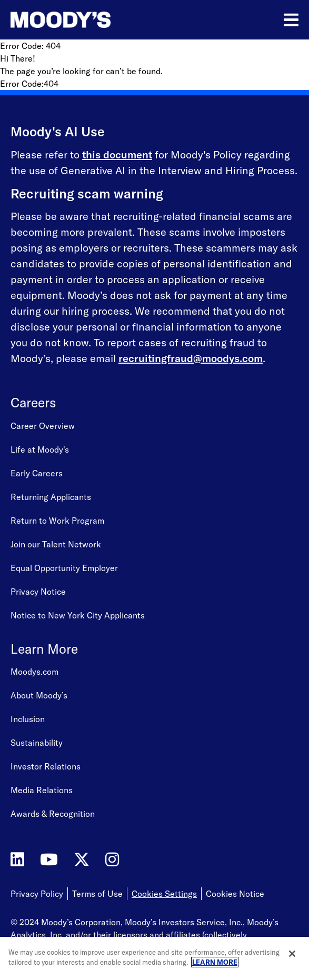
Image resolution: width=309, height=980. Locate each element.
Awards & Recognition (53, 814)
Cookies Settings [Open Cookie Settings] (164, 894)
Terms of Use (97, 894)
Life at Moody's (40, 449)
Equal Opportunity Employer (64, 568)
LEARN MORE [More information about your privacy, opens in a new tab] (215, 962)
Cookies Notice (235, 894)
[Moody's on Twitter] (82, 860)
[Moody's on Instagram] (112, 860)
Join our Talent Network (56, 544)
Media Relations (42, 790)
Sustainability (37, 743)
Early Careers (37, 473)
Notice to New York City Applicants (78, 615)
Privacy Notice (38, 592)
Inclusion (28, 719)
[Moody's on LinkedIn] (17, 860)
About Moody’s (39, 695)
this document (117, 154)
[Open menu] (291, 20)
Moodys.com (34, 672)
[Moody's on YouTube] (49, 860)
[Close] (292, 954)
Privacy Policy (37, 894)
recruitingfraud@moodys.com (191, 358)
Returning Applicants (51, 497)
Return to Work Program (57, 521)
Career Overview (43, 426)
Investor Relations (46, 766)
